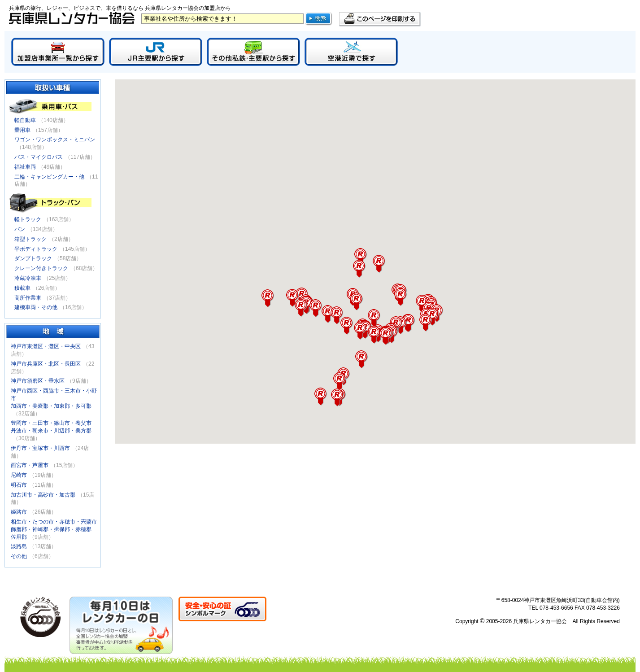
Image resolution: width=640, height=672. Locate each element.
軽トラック (28, 219)
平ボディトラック (36, 249)
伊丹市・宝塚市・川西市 (40, 448)
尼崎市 (19, 475)
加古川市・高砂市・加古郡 (43, 495)
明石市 (19, 485)
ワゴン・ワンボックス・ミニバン (55, 140)
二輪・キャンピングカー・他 (49, 177)
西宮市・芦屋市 (30, 465)
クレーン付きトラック (41, 268)
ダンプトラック (33, 258)
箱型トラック (30, 239)
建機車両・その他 (36, 307)
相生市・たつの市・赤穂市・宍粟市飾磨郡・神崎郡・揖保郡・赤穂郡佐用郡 (54, 529)
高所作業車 (28, 298)
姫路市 (19, 512)
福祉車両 (25, 167)
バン (20, 229)
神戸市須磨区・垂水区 (38, 381)
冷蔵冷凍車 (28, 278)
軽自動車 (25, 120)
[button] (401, 297)
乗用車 (22, 130)
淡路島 (19, 546)
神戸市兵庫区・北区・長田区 (46, 364)
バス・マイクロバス (39, 157)
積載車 (22, 288)
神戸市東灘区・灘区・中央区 (46, 346)
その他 (19, 556)
